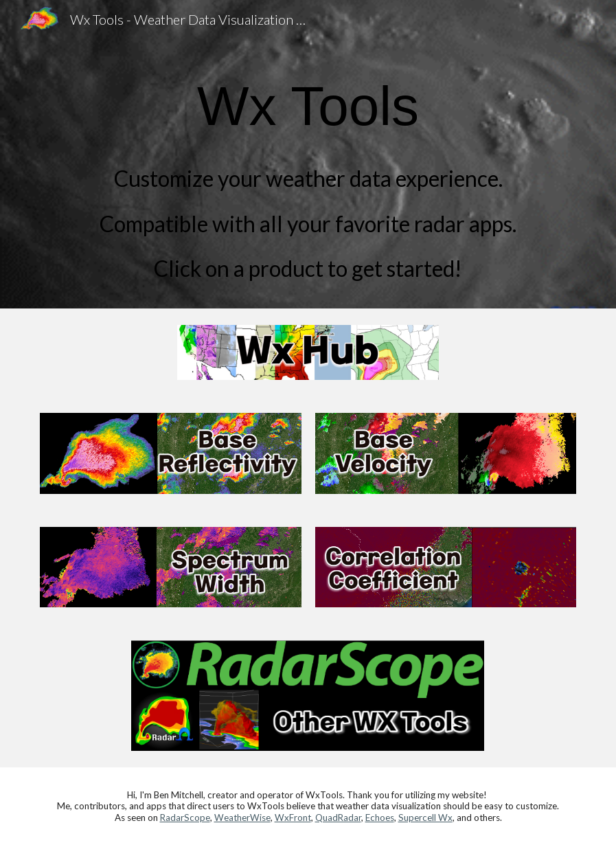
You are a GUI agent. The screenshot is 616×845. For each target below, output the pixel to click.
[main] (308, 173)
